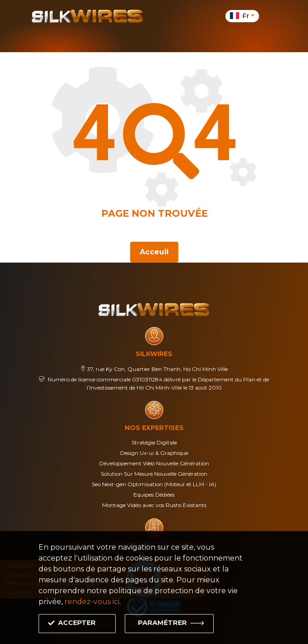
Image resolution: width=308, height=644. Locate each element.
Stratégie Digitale (154, 442)
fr (240, 16)
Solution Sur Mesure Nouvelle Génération (154, 474)
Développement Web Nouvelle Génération (154, 463)
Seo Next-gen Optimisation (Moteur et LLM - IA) (154, 484)
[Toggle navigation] (271, 16)
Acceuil (154, 251)
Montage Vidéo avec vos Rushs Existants (154, 505)
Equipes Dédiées (154, 495)
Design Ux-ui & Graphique (154, 453)
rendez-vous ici (92, 602)
